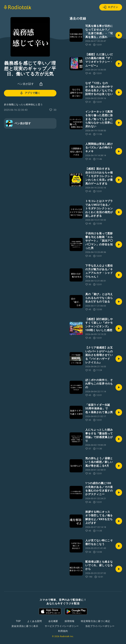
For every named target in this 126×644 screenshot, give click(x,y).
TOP (18, 621)
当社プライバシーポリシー (100, 626)
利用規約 (63, 631)
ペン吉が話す (26, 84)
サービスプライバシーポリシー (62, 626)
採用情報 (69, 621)
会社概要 (53, 621)
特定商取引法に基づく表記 (95, 621)
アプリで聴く (30, 93)
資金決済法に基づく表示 (25, 626)
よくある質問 (35, 621)
